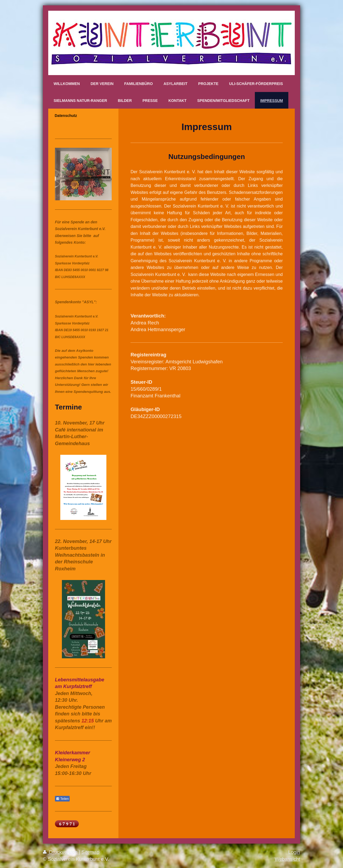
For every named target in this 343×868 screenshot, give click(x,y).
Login (294, 852)
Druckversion (61, 852)
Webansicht (287, 859)
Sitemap (90, 852)
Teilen (62, 799)
